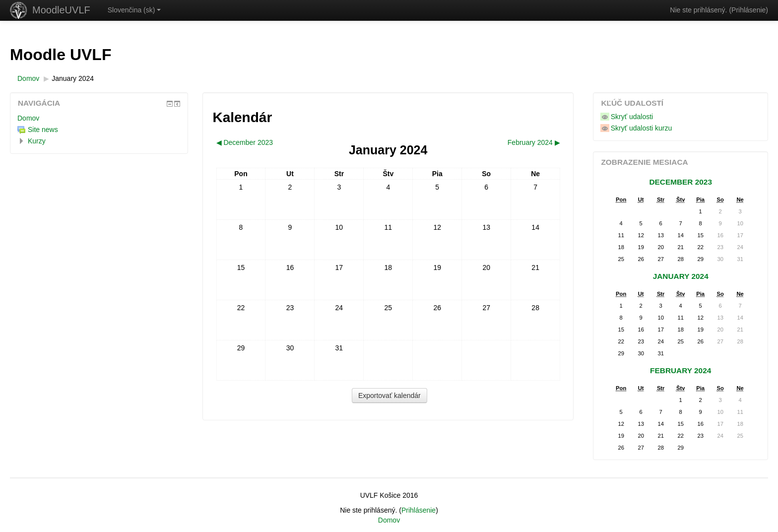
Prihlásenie (748, 10)
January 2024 (73, 78)
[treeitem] (99, 118)
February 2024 (681, 370)
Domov (28, 118)
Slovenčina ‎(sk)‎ (134, 10)
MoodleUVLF (61, 10)
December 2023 (681, 182)
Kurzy (37, 141)
